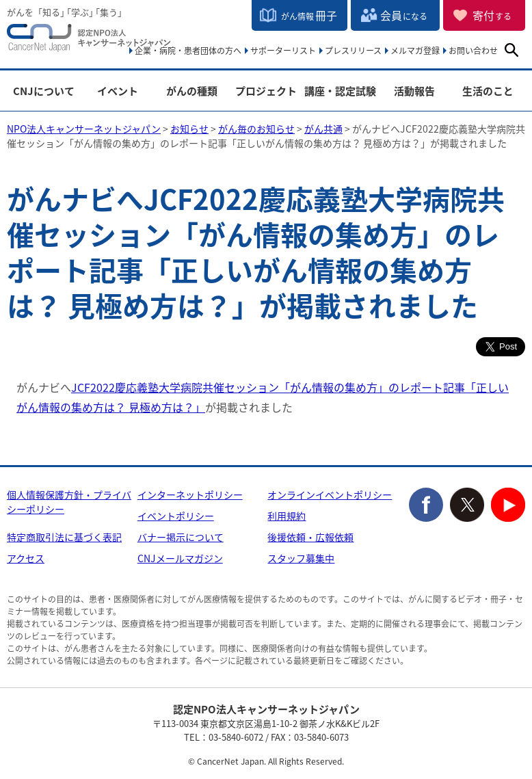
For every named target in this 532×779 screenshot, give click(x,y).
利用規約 (287, 516)
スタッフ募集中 (301, 558)
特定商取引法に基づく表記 (64, 537)
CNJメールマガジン (180, 558)
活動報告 (414, 91)
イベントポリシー (176, 516)
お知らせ (189, 129)
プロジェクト (266, 91)
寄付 (492, 15)
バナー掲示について (181, 537)
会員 (404, 15)
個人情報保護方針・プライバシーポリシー (69, 502)
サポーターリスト (283, 51)
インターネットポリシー (190, 494)
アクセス (26, 558)
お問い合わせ (473, 51)
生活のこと (488, 91)
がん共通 (323, 129)
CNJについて (44, 91)
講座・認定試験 (340, 91)
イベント (118, 91)
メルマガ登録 (415, 51)
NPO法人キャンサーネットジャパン (89, 41)
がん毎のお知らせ (256, 129)
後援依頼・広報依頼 (310, 537)
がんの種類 (192, 91)
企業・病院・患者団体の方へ (188, 51)
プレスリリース (353, 51)
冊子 (309, 15)
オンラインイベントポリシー (330, 494)
